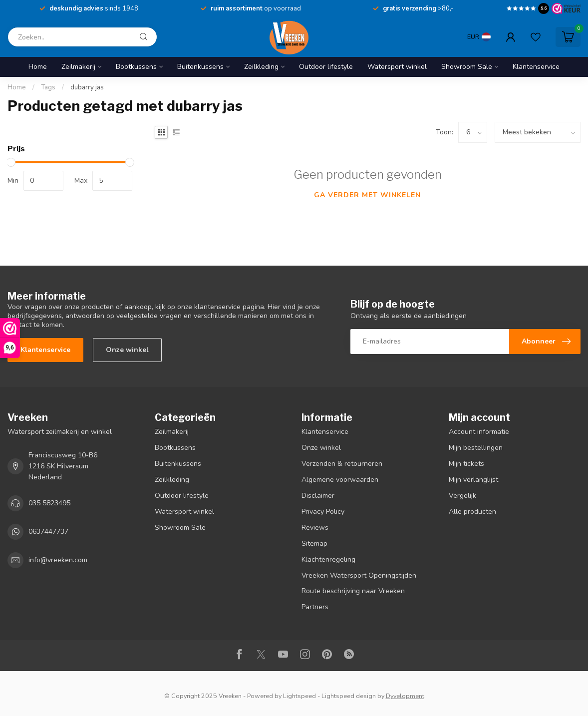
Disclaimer (318, 496)
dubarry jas (87, 87)
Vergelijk (462, 496)
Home (38, 67)
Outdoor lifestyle (326, 67)
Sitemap (314, 543)
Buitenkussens (200, 67)
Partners (315, 607)
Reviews (315, 528)
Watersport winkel (397, 67)
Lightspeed (299, 696)
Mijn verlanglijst (473, 480)
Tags (48, 87)
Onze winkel (127, 350)
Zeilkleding (261, 67)
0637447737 (48, 532)
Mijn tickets (466, 464)
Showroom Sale (467, 67)
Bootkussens (136, 67)
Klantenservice (536, 67)
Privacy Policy (323, 512)
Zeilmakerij (78, 67)
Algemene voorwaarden (340, 480)
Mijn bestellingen (476, 448)
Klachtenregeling (328, 559)
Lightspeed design (349, 696)
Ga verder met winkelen (367, 195)
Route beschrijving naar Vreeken (353, 591)
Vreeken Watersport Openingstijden (359, 575)
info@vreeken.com (58, 560)
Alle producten (472, 512)
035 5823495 (49, 503)
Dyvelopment (405, 696)
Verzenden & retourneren (342, 464)
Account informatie (479, 432)
